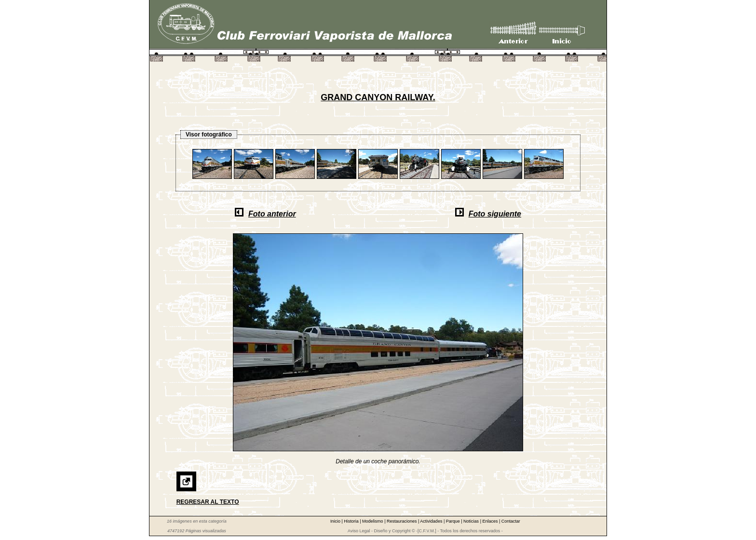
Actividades (432, 521)
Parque (454, 521)
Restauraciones (402, 521)
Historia (352, 521)
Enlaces (491, 521)
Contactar (511, 521)
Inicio (336, 521)
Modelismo (373, 521)
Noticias (472, 521)
